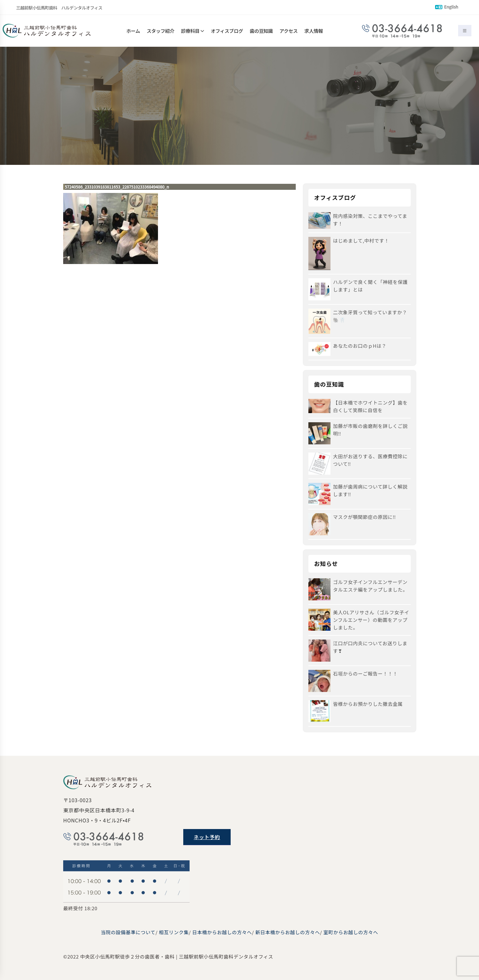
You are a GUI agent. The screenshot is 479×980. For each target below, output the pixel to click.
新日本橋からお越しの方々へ (288, 932)
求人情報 (313, 31)
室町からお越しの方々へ (351, 932)
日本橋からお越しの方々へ (222, 932)
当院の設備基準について (128, 932)
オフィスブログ (227, 31)
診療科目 (190, 31)
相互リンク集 (174, 932)
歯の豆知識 (261, 31)
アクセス (289, 31)
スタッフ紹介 (161, 31)
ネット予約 (207, 837)
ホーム (133, 31)
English (447, 7)
